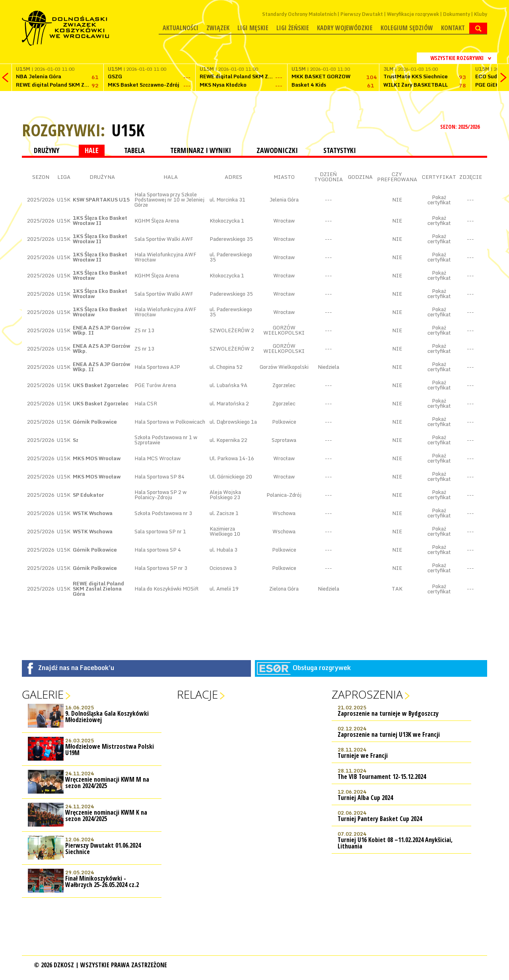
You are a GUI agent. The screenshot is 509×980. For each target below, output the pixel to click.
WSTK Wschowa (93, 513)
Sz (76, 440)
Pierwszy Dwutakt (362, 14)
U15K (128, 130)
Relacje (197, 694)
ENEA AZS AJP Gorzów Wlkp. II (101, 330)
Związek (218, 28)
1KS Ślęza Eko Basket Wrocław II (100, 220)
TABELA (134, 150)
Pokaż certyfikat (439, 200)
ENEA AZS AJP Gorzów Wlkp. (101, 348)
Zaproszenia (367, 694)
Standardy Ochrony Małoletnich (299, 14)
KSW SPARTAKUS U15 (101, 199)
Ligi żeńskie (293, 28)
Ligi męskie (253, 28)
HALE (92, 150)
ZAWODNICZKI (277, 150)
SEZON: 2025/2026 (461, 127)
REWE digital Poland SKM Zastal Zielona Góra (98, 589)
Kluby (481, 14)
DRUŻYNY (47, 150)
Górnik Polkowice (95, 422)
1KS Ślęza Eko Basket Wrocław (100, 275)
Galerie (43, 694)
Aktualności (181, 28)
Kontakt (453, 28)
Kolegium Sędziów (407, 28)
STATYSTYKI (340, 150)
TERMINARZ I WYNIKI (201, 150)
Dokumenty (457, 14)
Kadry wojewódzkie (345, 28)
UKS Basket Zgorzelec (101, 385)
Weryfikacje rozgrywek (413, 14)
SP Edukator (88, 495)
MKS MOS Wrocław (97, 458)
